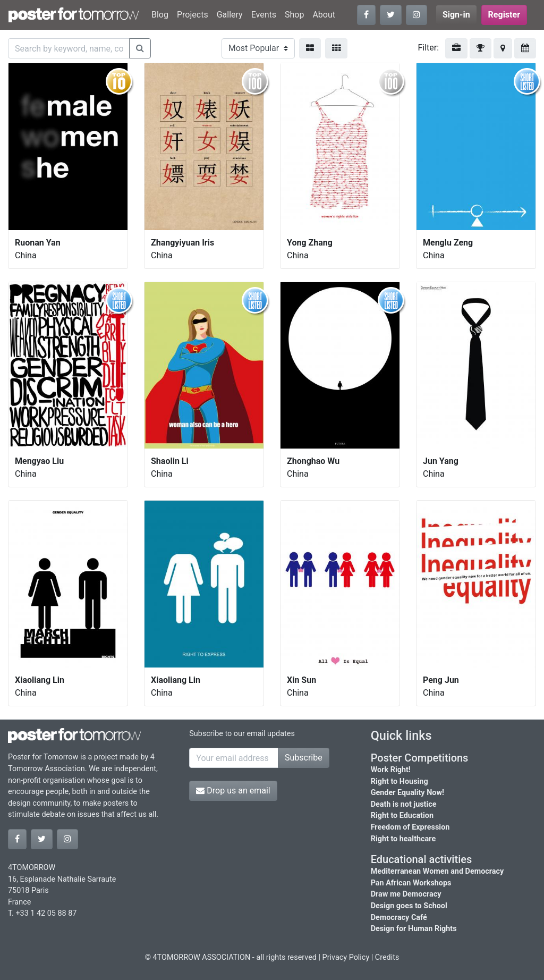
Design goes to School (409, 906)
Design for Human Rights (414, 929)
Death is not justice (404, 804)
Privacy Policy (346, 957)
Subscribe (304, 758)
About (324, 15)
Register (504, 15)
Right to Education (402, 816)
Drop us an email (233, 791)
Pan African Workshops (411, 883)
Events (264, 15)
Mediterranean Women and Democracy (437, 871)
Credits (387, 957)
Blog (160, 15)
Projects (193, 15)
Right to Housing (399, 782)
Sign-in (456, 15)
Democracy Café (399, 918)
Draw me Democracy (406, 894)
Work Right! (391, 770)
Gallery (230, 15)
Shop (294, 15)
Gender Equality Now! (407, 793)
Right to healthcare (403, 839)
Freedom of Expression (410, 827)
